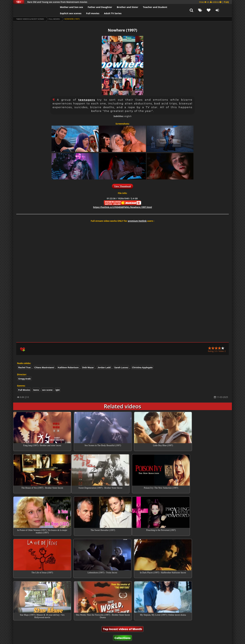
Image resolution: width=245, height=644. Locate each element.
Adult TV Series (107, 13)
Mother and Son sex (66, 7)
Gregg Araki (25, 379)
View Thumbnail (122, 186)
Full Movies (56, 19)
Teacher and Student (150, 7)
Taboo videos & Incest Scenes (31, 19)
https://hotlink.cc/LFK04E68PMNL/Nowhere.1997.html (123, 207)
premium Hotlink (137, 221)
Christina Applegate (142, 367)
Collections (123, 601)
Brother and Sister (122, 7)
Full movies (87, 13)
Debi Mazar (88, 367)
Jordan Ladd (104, 367)
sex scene (47, 390)
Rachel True (24, 367)
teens (36, 390)
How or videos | (214, 2)
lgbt (58, 390)
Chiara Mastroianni (44, 367)
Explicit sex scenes (65, 13)
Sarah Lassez (121, 367)
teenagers (87, 100)
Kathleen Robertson (68, 367)
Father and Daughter (95, 7)
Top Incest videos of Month (122, 592)
